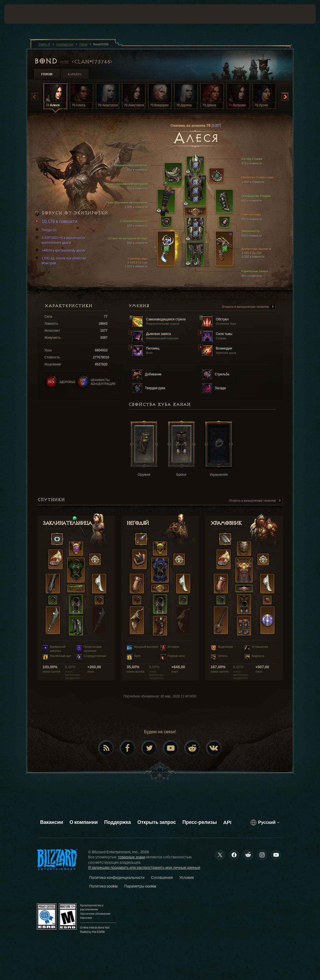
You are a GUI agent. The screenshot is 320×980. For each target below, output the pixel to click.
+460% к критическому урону (61, 251)
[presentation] (20, 14)
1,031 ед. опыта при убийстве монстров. (61, 261)
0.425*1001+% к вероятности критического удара (61, 240)
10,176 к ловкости (57, 222)
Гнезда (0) (47, 230)
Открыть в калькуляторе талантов (249, 307)
